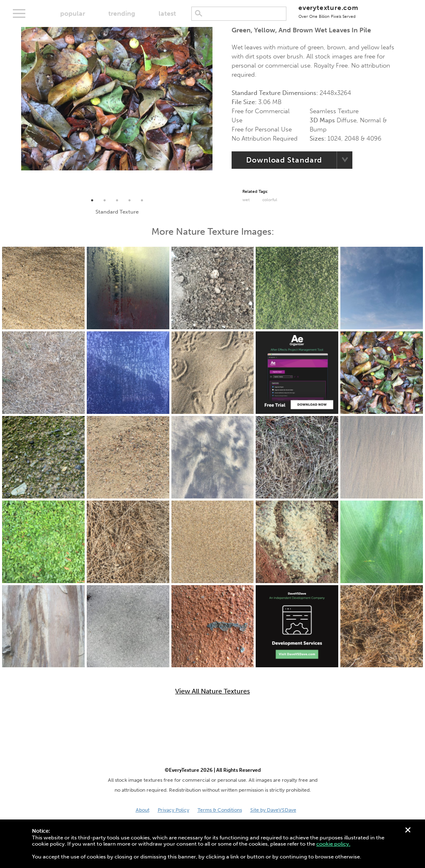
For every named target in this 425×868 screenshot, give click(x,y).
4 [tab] (129, 200)
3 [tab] (117, 200)
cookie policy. (333, 844)
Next (219, 111)
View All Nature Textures (212, 691)
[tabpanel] (117, 99)
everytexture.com (329, 11)
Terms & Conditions (220, 810)
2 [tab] (105, 200)
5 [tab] (142, 200)
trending (122, 13)
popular (73, 13)
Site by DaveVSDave (273, 810)
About (143, 810)
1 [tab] (92, 200)
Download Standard (284, 160)
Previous (15, 111)
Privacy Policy (173, 810)
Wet (246, 200)
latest (167, 13)
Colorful (270, 200)
